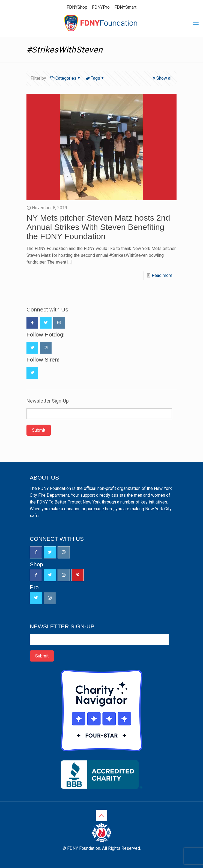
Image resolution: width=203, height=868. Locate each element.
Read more (162, 275)
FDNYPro (101, 7)
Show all (162, 78)
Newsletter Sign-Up (48, 401)
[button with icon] (32, 323)
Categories (65, 78)
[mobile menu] (196, 23)
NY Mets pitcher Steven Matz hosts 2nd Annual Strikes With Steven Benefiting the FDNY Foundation (98, 227)
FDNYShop (77, 7)
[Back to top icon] (101, 816)
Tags (95, 78)
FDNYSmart (125, 7)
